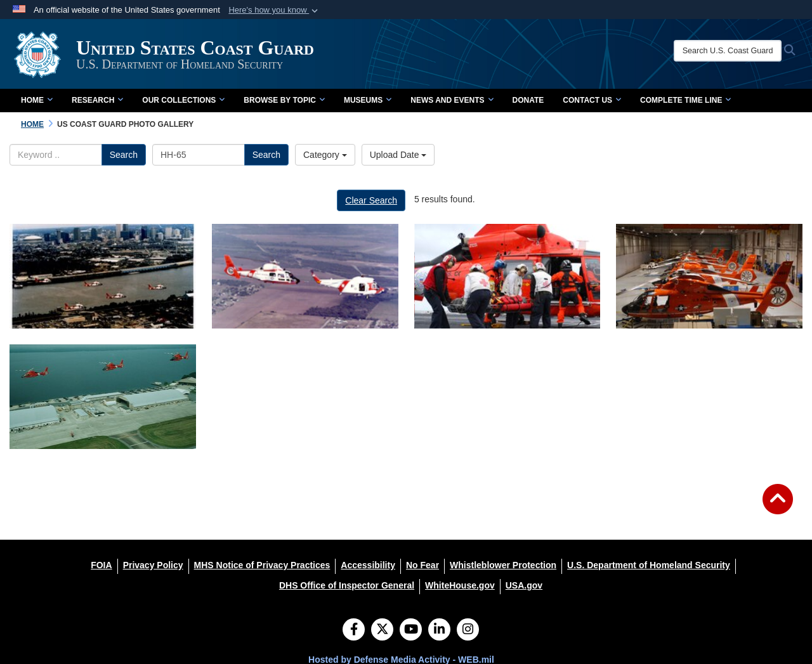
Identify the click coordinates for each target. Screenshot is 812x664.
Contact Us (592, 100)
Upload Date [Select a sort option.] (398, 155)
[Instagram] (468, 630)
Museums (368, 100)
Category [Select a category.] (325, 155)
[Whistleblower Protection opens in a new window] (503, 565)
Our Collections (183, 100)
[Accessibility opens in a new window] (368, 565)
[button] (274, 10)
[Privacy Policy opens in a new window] (153, 565)
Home (37, 100)
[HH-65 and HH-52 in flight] (305, 276)
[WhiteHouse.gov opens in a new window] (460, 585)
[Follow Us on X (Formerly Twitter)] (382, 630)
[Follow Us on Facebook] (354, 630)
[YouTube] (411, 630)
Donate (528, 100)
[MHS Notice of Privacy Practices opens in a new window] (262, 565)
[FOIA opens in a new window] (101, 565)
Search (124, 155)
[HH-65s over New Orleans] (103, 276)
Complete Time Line (685, 100)
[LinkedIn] (439, 630)
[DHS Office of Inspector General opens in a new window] (347, 585)
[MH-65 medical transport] (507, 276)
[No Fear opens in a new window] (422, 565)
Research (97, 100)
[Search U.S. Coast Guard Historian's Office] (728, 51)
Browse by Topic (284, 100)
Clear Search (371, 200)
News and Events (452, 100)
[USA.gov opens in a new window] (524, 585)
